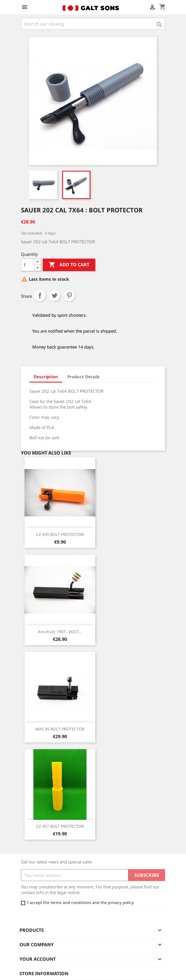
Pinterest (69, 295)
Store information (44, 973)
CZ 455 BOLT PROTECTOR (60, 534)
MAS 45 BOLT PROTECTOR (60, 729)
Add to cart (69, 265)
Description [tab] (46, 377)
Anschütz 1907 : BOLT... (60, 632)
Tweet (55, 295)
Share (40, 295)
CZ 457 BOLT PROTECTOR (60, 826)
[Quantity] (28, 265)
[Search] (93, 24)
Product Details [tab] (84, 377)
